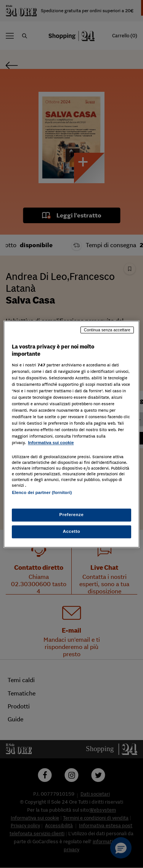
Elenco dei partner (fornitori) (42, 492)
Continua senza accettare (107, 330)
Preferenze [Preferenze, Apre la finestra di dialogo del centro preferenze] (72, 515)
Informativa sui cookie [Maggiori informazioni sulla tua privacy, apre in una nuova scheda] (51, 443)
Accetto (72, 531)
